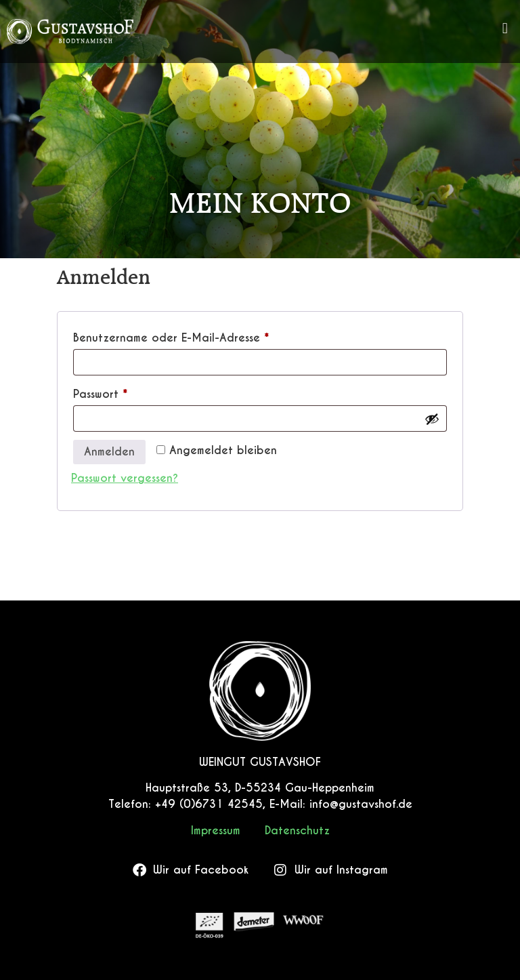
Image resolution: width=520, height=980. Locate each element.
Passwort (131, 392)
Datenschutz (297, 831)
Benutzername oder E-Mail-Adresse (201, 336)
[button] (505, 28)
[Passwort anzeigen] (432, 419)
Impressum (216, 831)
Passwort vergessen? (125, 478)
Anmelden (109, 452)
